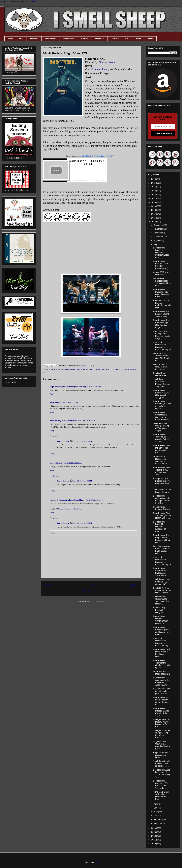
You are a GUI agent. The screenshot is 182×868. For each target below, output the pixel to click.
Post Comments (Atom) (96, 601)
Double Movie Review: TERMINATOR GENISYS (161, 620)
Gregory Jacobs (107, 62)
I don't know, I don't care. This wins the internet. (162, 367)
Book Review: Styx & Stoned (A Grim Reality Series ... (162, 516)
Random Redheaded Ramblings (70, 509)
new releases (133, 369)
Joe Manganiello (89, 369)
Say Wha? (115, 39)
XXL (45, 372)
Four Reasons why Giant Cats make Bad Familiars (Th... (162, 550)
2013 (154, 832)
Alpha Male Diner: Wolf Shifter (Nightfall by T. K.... (161, 795)
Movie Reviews (69, 39)
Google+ (33, 1)
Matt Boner (110, 369)
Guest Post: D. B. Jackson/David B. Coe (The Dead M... (162, 357)
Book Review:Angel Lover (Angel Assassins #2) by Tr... (162, 773)
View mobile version (91, 590)
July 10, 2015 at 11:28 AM (73, 463)
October (157, 233)
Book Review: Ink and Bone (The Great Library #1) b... (162, 701)
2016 (154, 218)
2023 (154, 191)
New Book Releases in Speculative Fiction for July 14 (162, 561)
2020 (154, 202)
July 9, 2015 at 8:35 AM (70, 402)
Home (10, 39)
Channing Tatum (100, 69)
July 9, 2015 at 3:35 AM (92, 387)
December (158, 225)
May (156, 808)
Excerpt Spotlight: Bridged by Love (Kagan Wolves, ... (161, 482)
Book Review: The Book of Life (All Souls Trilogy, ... (161, 314)
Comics (84, 39)
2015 (154, 222)
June (156, 804)
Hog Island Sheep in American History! (161, 755)
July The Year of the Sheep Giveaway (162, 491)
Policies (150, 39)
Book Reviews (50, 39)
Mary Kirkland (56, 463)
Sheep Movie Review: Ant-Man (162, 508)
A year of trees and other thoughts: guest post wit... (162, 691)
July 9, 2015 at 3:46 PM (86, 421)
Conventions (99, 39)
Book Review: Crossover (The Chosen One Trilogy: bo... (161, 784)
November (158, 229)
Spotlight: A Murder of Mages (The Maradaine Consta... (162, 734)
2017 (154, 214)
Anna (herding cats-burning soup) (63, 421)
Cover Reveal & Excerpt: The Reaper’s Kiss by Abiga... (162, 335)
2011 (154, 840)
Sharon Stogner (63, 441)
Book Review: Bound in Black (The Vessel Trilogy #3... (161, 394)
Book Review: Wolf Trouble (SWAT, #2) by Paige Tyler (161, 471)
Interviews (34, 39)
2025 (154, 183)
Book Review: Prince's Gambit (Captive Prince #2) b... (161, 712)
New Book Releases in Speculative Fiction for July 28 (162, 346)
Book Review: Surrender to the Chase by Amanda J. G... (161, 681)
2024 (154, 187)
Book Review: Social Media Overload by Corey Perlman (161, 416)
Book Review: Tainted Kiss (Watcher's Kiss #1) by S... (161, 438)
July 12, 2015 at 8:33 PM (83, 481)
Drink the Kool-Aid (163, 134)
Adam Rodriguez (55, 369)
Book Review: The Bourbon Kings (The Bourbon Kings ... (161, 324)
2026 (154, 179)
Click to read (10, 382)
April (156, 812)
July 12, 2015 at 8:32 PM (83, 523)
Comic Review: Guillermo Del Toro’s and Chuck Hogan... (162, 600)
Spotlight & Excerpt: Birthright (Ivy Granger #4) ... (162, 582)
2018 (154, 210)
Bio (127, 39)
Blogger (97, 862)
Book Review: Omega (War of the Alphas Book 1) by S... (161, 499)
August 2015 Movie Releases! (162, 273)
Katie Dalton (55, 402)
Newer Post (48, 585)
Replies (55, 436)
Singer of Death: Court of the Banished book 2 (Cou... (162, 745)
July (156, 244)
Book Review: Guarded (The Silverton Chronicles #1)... (161, 265)
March (157, 816)
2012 (154, 836)
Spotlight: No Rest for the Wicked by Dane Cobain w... (162, 590)
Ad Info (137, 39)
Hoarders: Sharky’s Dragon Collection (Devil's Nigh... (162, 304)
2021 (154, 198)
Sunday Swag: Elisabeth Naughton (160, 610)
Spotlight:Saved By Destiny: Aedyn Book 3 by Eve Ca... (162, 723)
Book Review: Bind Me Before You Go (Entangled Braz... (162, 449)
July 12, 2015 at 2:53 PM (94, 500)
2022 (154, 195)
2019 (154, 206)
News (21, 39)
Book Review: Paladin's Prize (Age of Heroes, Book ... (161, 293)
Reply (52, 394)
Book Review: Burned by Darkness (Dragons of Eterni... (159, 527)
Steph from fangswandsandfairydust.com (66, 387)
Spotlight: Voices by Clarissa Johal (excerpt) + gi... (162, 764)
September (159, 237)
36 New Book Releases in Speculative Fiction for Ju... (161, 460)
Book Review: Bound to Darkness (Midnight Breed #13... (161, 253)
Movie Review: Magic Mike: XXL (162, 673)
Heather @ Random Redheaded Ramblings (67, 500)
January (157, 823)
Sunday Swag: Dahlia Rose (160, 374)
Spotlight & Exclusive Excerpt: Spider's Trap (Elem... (162, 383)
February (158, 819)
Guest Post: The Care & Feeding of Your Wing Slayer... (161, 427)
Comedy (79, 369)
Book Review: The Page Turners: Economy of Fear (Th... (162, 539)
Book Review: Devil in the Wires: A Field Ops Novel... (162, 653)
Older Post (134, 585)
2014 (154, 828)
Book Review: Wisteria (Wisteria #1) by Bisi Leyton (162, 405)
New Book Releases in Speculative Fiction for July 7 (161, 642)
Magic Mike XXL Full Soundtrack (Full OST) (97, 156)
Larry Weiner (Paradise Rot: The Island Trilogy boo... (162, 282)
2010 (154, 844)
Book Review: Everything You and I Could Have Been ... (162, 631)
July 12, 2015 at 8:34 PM (83, 441)
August (157, 241)
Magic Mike (100, 369)
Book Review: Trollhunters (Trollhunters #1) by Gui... (161, 664)
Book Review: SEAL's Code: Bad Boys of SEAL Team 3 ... (161, 572)
